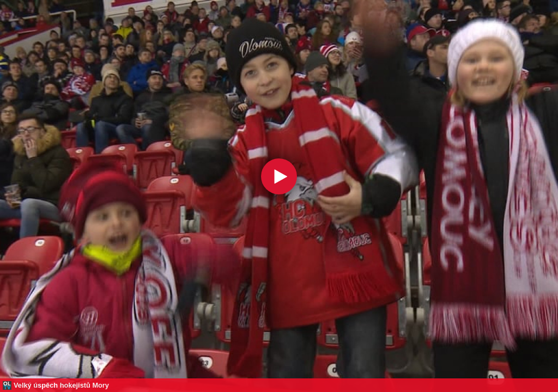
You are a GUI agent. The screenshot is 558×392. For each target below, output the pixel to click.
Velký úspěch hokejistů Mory (61, 385)
